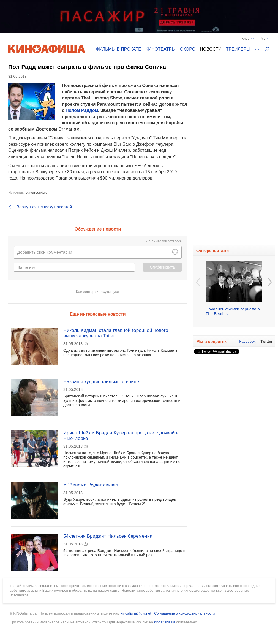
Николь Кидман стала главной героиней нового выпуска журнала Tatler (116, 333)
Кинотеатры (161, 49)
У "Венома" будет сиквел (91, 485)
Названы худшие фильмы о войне (101, 382)
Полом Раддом (82, 110)
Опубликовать (162, 267)
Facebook (247, 341)
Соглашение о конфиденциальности (184, 613)
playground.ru (37, 192)
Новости (211, 49)
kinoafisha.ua (165, 622)
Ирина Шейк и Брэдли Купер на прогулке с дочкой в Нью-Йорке (121, 436)
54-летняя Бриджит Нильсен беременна (108, 536)
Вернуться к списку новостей (40, 207)
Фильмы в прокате (118, 49)
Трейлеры (238, 49)
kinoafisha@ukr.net (136, 613)
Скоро (188, 49)
